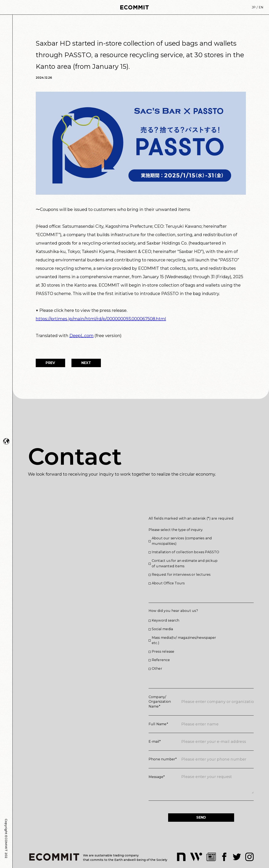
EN (261, 7)
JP (254, 7)
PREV (50, 363)
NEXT (86, 363)
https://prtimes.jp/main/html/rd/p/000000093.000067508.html (101, 319)
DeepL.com (81, 336)
